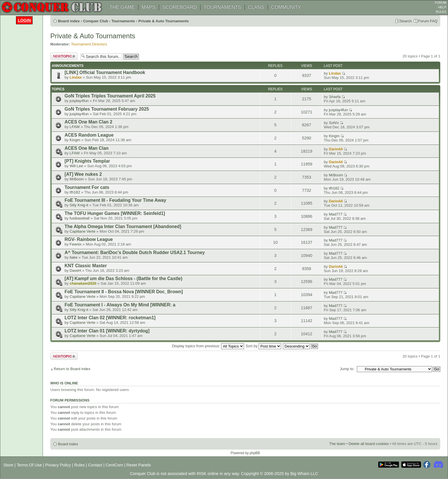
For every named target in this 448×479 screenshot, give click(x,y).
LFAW (75, 127)
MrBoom (77, 179)
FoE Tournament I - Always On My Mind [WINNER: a (120, 305)
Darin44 (336, 149)
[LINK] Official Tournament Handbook (105, 72)
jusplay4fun (79, 101)
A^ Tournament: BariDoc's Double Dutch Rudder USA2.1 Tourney (135, 253)
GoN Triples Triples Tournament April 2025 (110, 96)
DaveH (75, 271)
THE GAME (122, 7)
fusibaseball (80, 218)
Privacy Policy (58, 465)
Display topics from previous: (208, 346)
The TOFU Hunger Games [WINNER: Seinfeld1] (115, 213)
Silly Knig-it (79, 205)
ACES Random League (89, 135)
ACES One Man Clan (87, 148)
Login (24, 20)
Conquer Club (96, 21)
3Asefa (335, 97)
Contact (95, 465)
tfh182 (75, 192)
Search (406, 21)
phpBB (255, 453)
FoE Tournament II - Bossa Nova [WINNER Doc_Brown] (124, 292)
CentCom (114, 465)
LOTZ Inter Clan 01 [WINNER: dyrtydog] (107, 331)
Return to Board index (72, 369)
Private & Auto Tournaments (164, 21)
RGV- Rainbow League (89, 239)
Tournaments (123, 21)
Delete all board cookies (369, 444)
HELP (442, 7)
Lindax (76, 77)
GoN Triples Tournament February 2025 (107, 109)
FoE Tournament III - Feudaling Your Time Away (115, 200)
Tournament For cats (87, 187)
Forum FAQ (428, 21)
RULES (441, 12)
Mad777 (336, 214)
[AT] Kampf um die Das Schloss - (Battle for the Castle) (123, 279)
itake (74, 257)
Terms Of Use (29, 465)
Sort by (263, 346)
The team (337, 444)
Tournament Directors (89, 44)
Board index (69, 21)
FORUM (441, 3)
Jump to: (347, 369)
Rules (80, 465)
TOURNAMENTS (222, 7)
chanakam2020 (83, 283)
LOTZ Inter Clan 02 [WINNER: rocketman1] (110, 318)
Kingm (75, 140)
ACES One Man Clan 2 (88, 122)
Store (8, 465)
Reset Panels (139, 465)
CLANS (256, 7)
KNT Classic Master (86, 266)
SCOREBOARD (180, 7)
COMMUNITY (286, 7)
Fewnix (76, 244)
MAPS (149, 7)
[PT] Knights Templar (87, 161)
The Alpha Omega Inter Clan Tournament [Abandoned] (123, 226)
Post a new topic (64, 56)
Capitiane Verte (83, 231)
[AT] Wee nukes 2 (83, 174)
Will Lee (76, 166)
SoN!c (334, 123)
